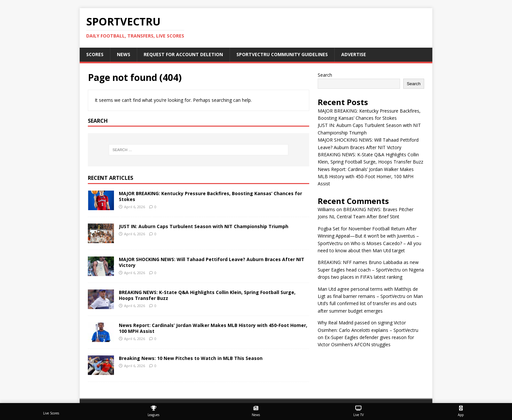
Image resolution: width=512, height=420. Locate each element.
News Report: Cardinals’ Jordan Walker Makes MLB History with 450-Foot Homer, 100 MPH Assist (213, 328)
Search (325, 75)
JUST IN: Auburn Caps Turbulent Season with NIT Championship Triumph (204, 226)
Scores (95, 54)
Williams (326, 209)
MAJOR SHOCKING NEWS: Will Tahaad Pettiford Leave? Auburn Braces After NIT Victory (212, 262)
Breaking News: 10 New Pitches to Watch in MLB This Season (191, 358)
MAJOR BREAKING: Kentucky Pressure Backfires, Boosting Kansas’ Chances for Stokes (210, 196)
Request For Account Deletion (183, 54)
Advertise (354, 54)
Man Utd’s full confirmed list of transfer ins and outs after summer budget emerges (370, 303)
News (124, 54)
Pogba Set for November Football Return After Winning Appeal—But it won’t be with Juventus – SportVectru (368, 236)
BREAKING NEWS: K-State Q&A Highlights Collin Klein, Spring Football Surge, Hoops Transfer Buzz (207, 295)
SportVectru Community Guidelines (282, 54)
